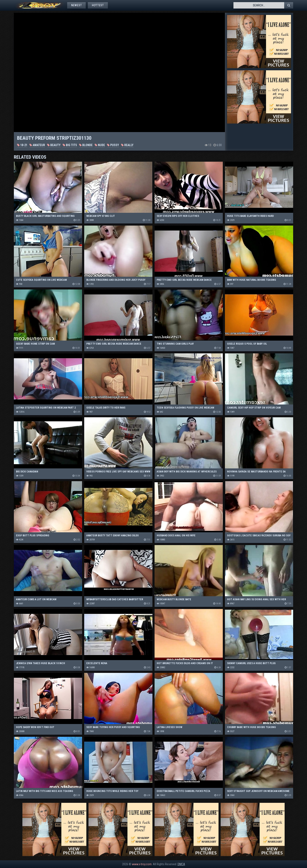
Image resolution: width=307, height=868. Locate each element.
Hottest (99, 5)
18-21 (22, 145)
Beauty (54, 145)
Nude (100, 145)
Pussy (113, 145)
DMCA (181, 864)
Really (127, 145)
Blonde (86, 145)
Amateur (37, 145)
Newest (77, 5)
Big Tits (70, 145)
